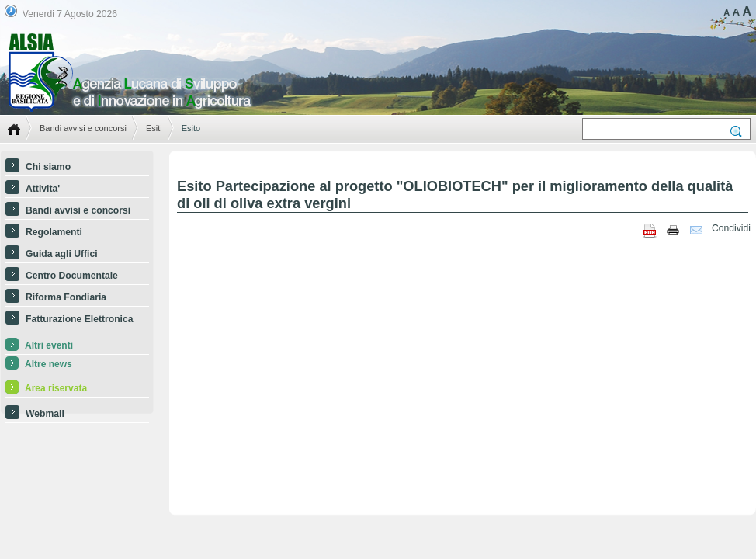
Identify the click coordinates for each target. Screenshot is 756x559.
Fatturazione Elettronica (79, 319)
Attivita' (43, 189)
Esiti (154, 128)
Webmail (45, 414)
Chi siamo (48, 167)
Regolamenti (54, 232)
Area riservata (56, 388)
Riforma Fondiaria (66, 297)
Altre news (49, 364)
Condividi (731, 228)
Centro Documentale (72, 276)
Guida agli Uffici (62, 254)
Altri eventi (49, 345)
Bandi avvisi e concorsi (83, 128)
